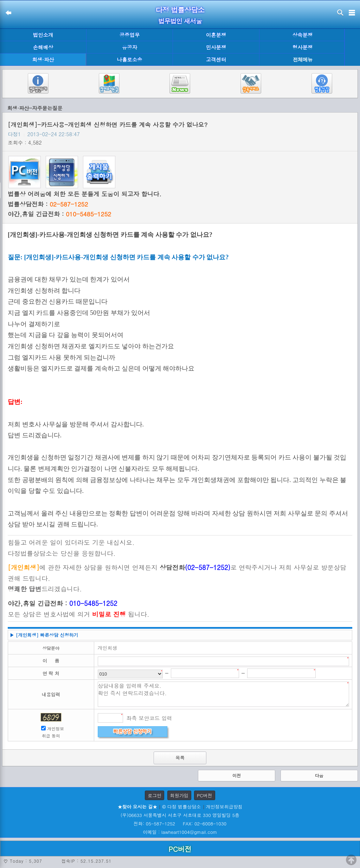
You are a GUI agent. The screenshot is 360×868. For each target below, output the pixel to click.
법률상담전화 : (48, 204)
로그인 (155, 795)
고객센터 (216, 59)
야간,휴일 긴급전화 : (59, 214)
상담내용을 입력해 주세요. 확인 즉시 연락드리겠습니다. (224, 694)
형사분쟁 (303, 47)
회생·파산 (43, 59)
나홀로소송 (130, 59)
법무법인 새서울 (180, 21)
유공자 (130, 47)
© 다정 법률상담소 (181, 807)
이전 (237, 775)
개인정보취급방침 (224, 807)
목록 (180, 758)
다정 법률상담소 (180, 10)
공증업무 (130, 35)
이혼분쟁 (216, 35)
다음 (319, 775)
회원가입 (179, 795)
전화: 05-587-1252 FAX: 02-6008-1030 (180, 823)
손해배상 (43, 47)
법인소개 (43, 35)
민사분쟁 (216, 47)
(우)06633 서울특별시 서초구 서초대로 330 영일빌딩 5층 (180, 815)
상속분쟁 (303, 35)
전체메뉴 (303, 60)
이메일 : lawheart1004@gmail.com (180, 832)
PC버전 (205, 795)
